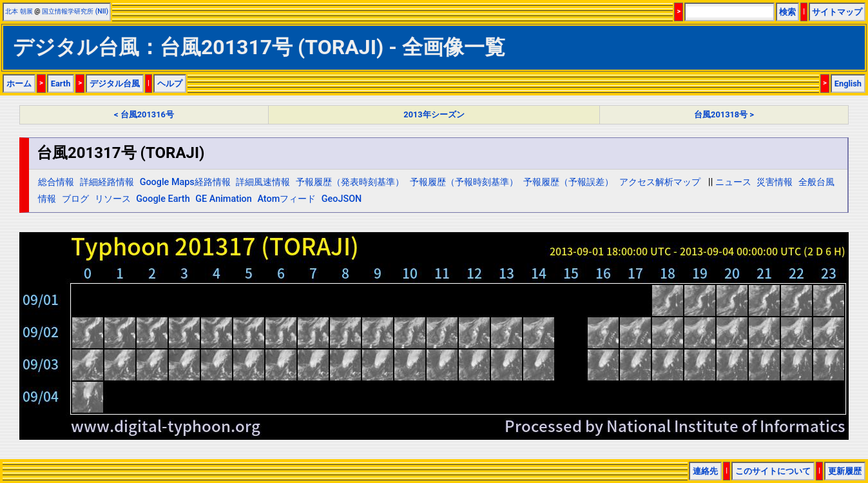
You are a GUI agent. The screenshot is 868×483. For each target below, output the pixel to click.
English (848, 84)
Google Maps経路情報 (185, 182)
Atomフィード (286, 199)
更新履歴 (845, 471)
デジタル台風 (115, 84)
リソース (113, 199)
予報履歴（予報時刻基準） (464, 182)
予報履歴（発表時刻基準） (350, 182)
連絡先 (705, 471)
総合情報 (56, 182)
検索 (787, 12)
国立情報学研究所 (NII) (75, 11)
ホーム (19, 84)
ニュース (733, 182)
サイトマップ (837, 12)
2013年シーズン (434, 114)
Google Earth (163, 199)
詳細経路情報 (107, 182)
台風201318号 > (724, 114)
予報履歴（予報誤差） (568, 182)
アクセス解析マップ (660, 182)
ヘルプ (170, 84)
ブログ (75, 199)
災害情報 (775, 182)
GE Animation (224, 199)
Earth (61, 84)
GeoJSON (342, 199)
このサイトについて (773, 471)
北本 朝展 (19, 11)
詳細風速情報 (263, 182)
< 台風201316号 (144, 114)
